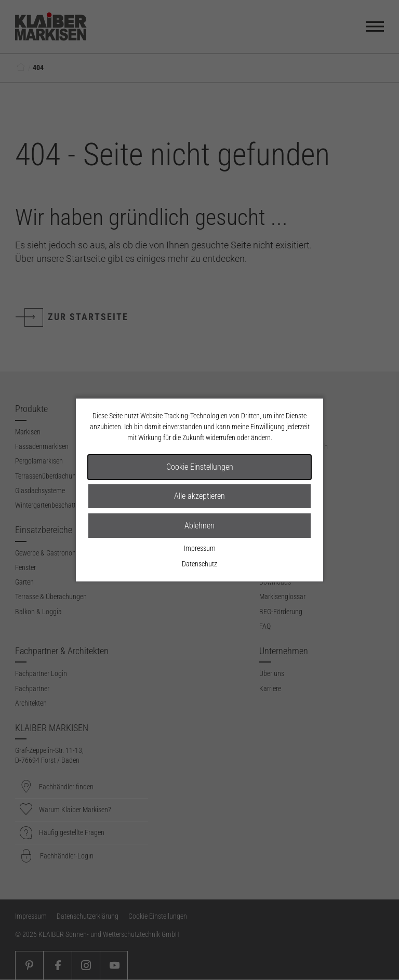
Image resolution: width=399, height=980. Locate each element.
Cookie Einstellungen (200, 467)
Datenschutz (199, 564)
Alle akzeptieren (199, 496)
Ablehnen (199, 526)
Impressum (200, 548)
